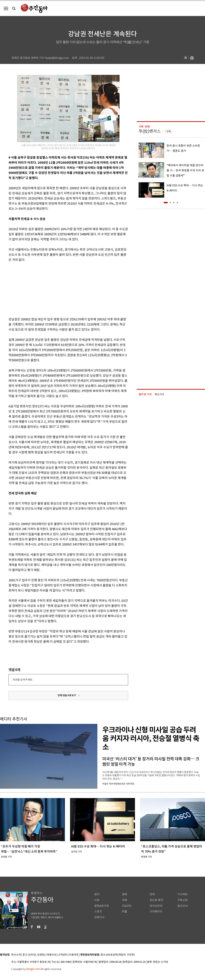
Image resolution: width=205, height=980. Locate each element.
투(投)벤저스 (150, 131)
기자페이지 (156, 912)
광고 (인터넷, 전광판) (34, 955)
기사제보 (182, 894)
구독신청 (182, 900)
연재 (152, 894)
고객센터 (63, 955)
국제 (125, 900)
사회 (97, 900)
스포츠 (98, 912)
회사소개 (16, 955)
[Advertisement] (60, 289)
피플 (125, 912)
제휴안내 (52, 955)
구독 (169, 131)
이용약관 (74, 955)
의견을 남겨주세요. (23, 680)
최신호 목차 (156, 900)
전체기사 (99, 917)
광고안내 (182, 906)
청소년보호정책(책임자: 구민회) (118, 955)
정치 (97, 894)
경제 (125, 894)
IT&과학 (127, 906)
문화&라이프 (102, 906)
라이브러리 (156, 906)
